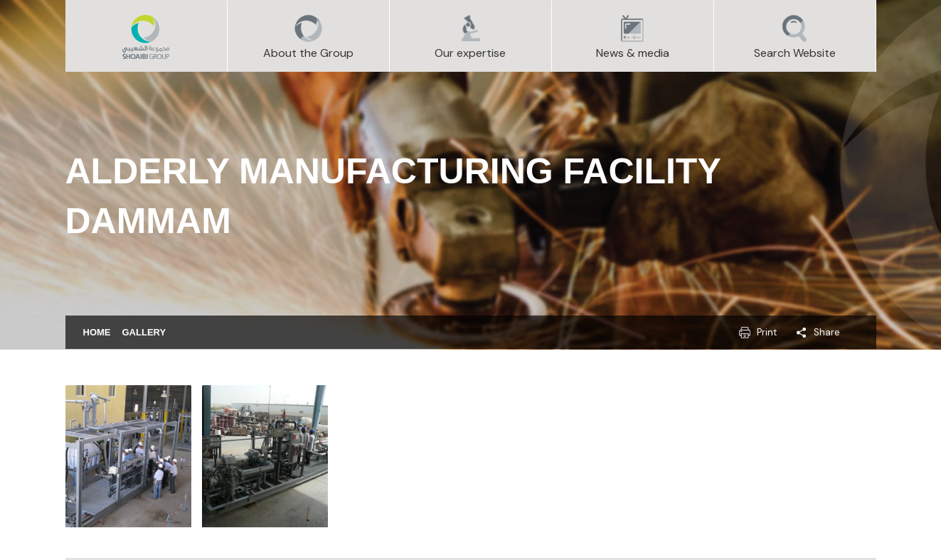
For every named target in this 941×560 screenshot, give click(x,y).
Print (767, 332)
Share (827, 332)
